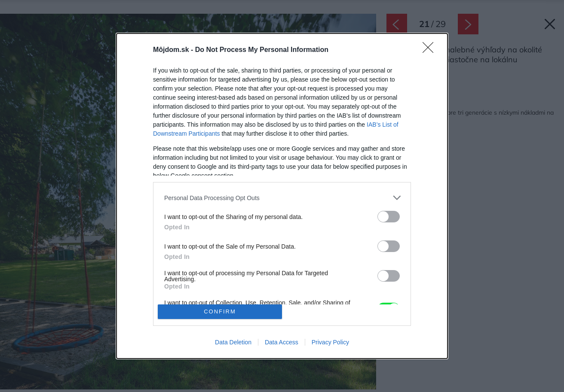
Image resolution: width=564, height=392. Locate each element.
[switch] (389, 217)
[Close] (431, 50)
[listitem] (282, 198)
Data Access (282, 342)
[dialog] (282, 196)
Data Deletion (233, 342)
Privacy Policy (330, 342)
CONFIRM (220, 311)
